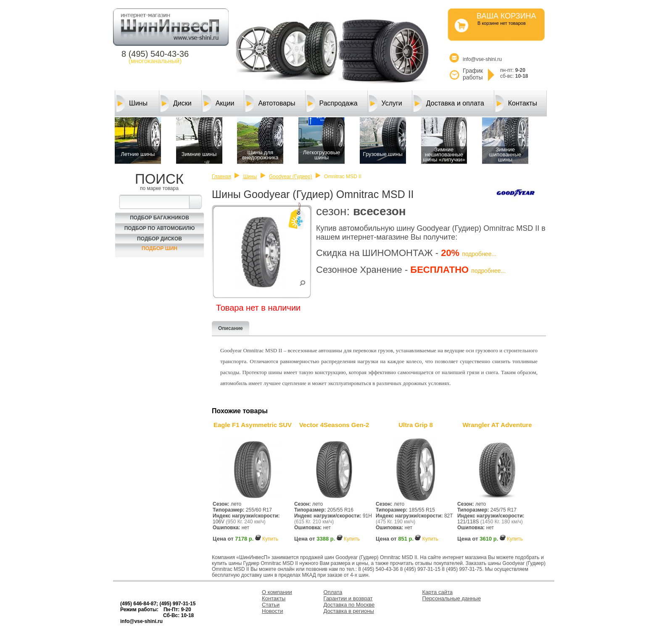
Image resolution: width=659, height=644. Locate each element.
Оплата (333, 592)
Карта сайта (438, 592)
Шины (132, 103)
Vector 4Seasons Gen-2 (334, 425)
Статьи (271, 605)
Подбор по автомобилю (160, 228)
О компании (277, 592)
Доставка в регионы (349, 611)
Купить (270, 539)
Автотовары (270, 103)
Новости (272, 611)
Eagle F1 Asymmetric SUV (253, 425)
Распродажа (332, 103)
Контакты (516, 103)
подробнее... (479, 254)
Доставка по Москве (349, 605)
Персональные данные (452, 598)
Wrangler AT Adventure (497, 425)
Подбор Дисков (159, 239)
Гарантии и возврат (348, 598)
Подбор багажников (159, 218)
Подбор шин (159, 248)
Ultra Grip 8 (416, 425)
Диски (176, 103)
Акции (219, 103)
